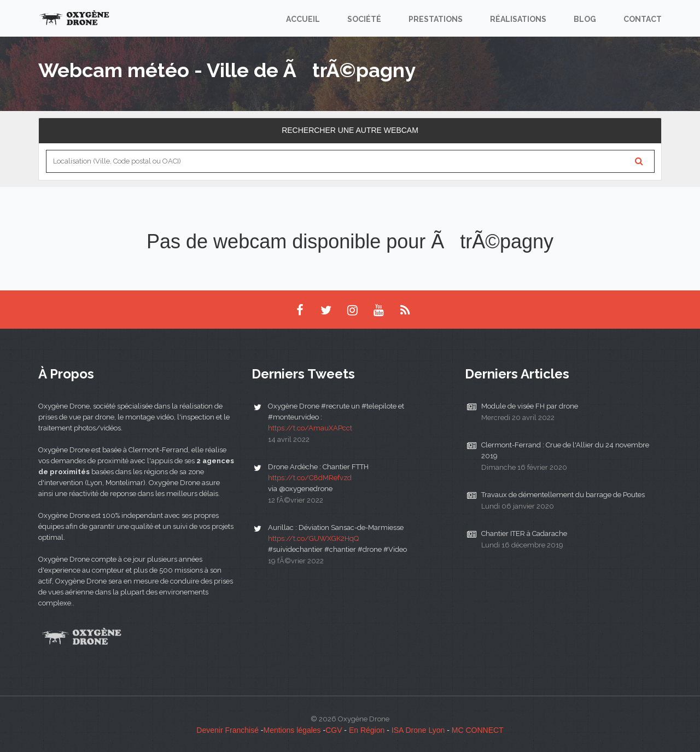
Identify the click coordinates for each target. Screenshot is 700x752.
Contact (643, 19)
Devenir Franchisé (227, 730)
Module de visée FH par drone (530, 406)
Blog (585, 19)
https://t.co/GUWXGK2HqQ (313, 538)
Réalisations (518, 19)
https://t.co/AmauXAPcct (310, 428)
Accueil (303, 19)
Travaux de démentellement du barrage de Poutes (563, 495)
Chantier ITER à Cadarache (524, 534)
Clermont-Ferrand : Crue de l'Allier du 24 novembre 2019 (565, 450)
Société (364, 19)
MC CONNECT (478, 730)
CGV (334, 730)
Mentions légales (292, 730)
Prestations (436, 19)
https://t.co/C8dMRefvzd (310, 478)
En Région (367, 730)
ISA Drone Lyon (418, 730)
